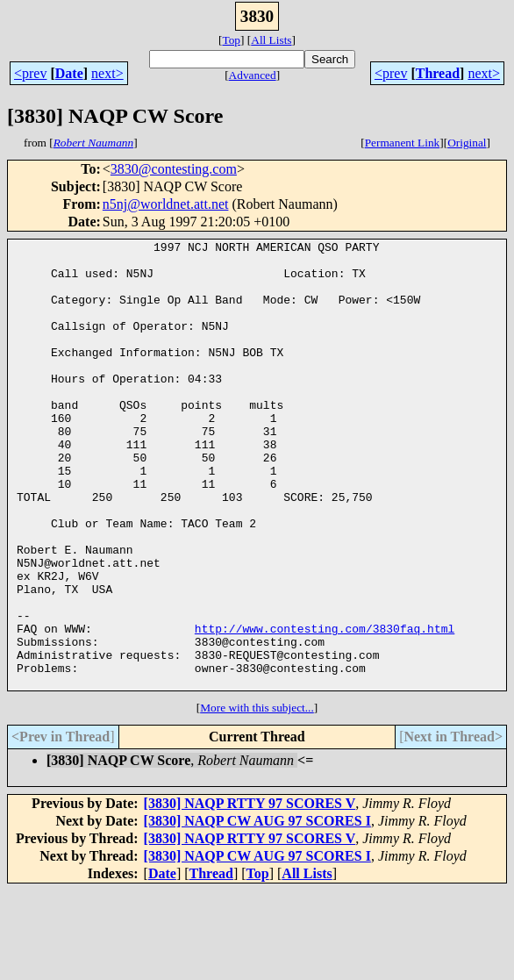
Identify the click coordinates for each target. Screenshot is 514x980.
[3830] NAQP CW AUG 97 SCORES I (257, 910)
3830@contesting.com (174, 169)
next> (107, 73)
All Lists (271, 40)
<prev (30, 73)
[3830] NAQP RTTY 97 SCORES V (250, 893)
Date (69, 73)
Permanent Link (403, 143)
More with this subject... (257, 797)
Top (231, 40)
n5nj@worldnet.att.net (166, 204)
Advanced (253, 75)
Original (467, 143)
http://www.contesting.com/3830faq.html (325, 707)
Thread (438, 73)
